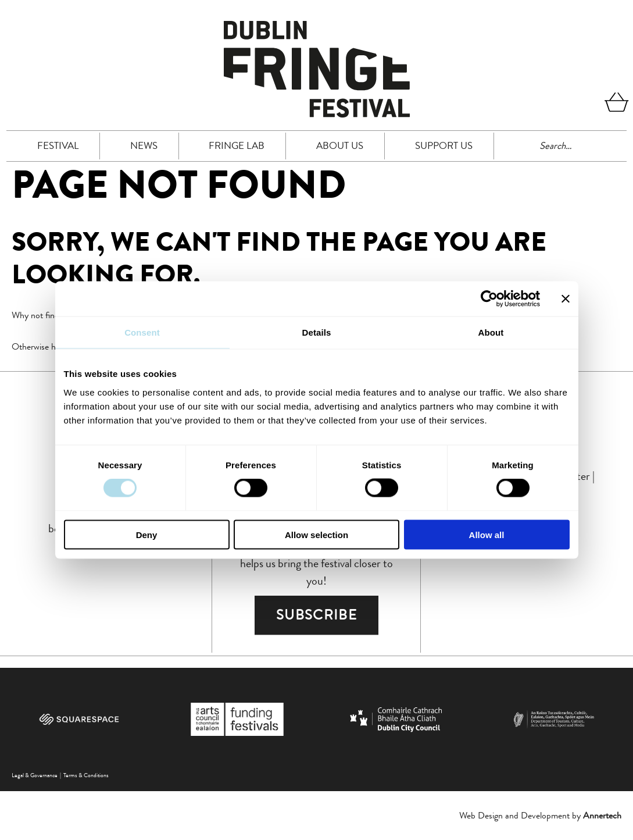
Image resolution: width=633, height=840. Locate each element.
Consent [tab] (142, 332)
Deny (147, 534)
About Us (340, 145)
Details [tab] (317, 332)
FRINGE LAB (237, 145)
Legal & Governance (35, 775)
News (144, 145)
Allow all (487, 534)
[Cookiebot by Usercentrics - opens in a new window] (489, 299)
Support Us (444, 145)
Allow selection (316, 534)
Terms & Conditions (86, 775)
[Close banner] (566, 299)
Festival (58, 145)
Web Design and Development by (540, 815)
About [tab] (491, 332)
